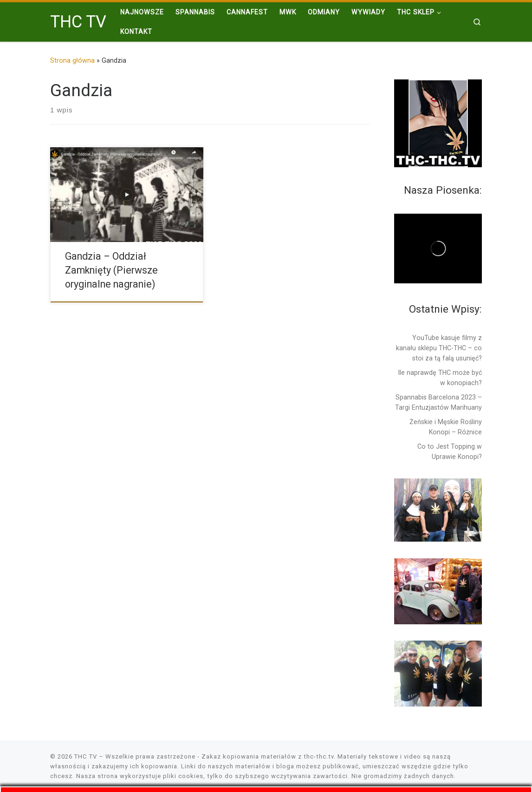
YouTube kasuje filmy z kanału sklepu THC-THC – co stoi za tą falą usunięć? (439, 348)
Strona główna (72, 60)
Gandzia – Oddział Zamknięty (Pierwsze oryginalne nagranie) (111, 270)
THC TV (86, 756)
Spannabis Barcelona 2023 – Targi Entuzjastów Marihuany (438, 402)
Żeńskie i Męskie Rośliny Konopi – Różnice (446, 427)
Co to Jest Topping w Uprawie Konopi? (450, 452)
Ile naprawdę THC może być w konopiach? (440, 378)
